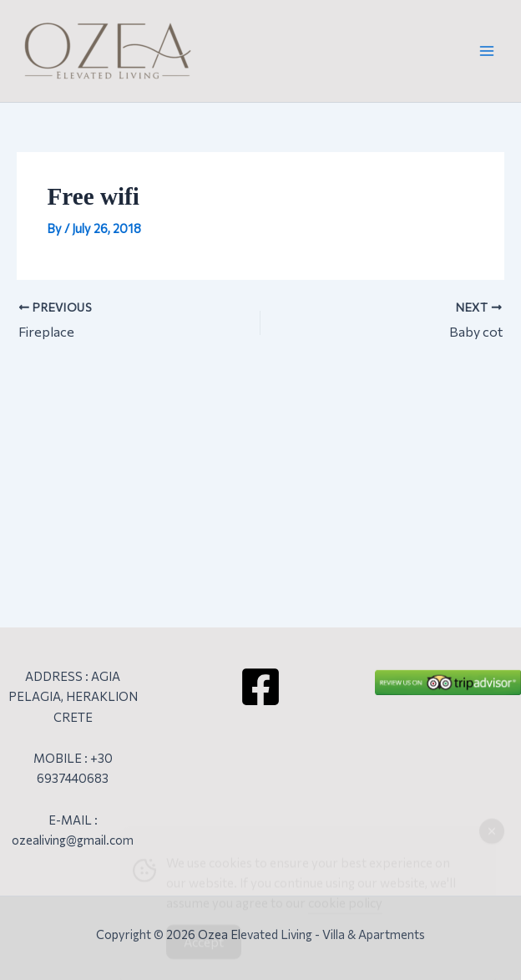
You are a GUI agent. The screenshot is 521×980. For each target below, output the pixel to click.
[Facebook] (260, 687)
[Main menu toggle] (487, 51)
